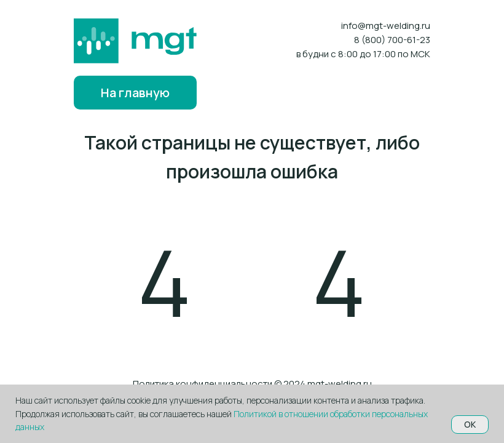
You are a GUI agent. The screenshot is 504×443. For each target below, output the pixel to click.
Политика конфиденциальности (203, 384)
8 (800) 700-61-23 (392, 40)
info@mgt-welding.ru (386, 26)
